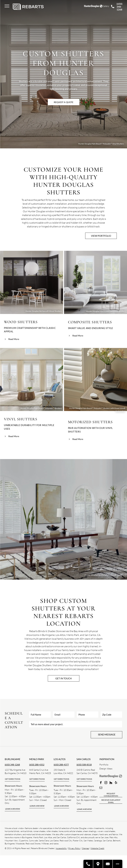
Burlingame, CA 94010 (16, 773)
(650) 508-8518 (84, 765)
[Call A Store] (88, 864)
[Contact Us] (108, 864)
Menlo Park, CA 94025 (40, 773)
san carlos (84, 759)
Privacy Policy (74, 848)
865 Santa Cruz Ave (39, 770)
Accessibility (61, 848)
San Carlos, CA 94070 (87, 773)
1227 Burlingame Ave (15, 770)
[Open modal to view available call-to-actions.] (118, 864)
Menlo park (37, 759)
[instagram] (106, 783)
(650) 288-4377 (61, 765)
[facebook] (101, 783)
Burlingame (13, 759)
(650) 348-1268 (12, 765)
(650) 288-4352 (37, 765)
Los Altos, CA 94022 (63, 773)
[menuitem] (111, 765)
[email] (101, 788)
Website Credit (97, 848)
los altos (60, 759)
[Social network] (111, 783)
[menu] (7, 6)
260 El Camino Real (86, 770)
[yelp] (116, 783)
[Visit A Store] (98, 864)
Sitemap (85, 848)
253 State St (59, 770)
